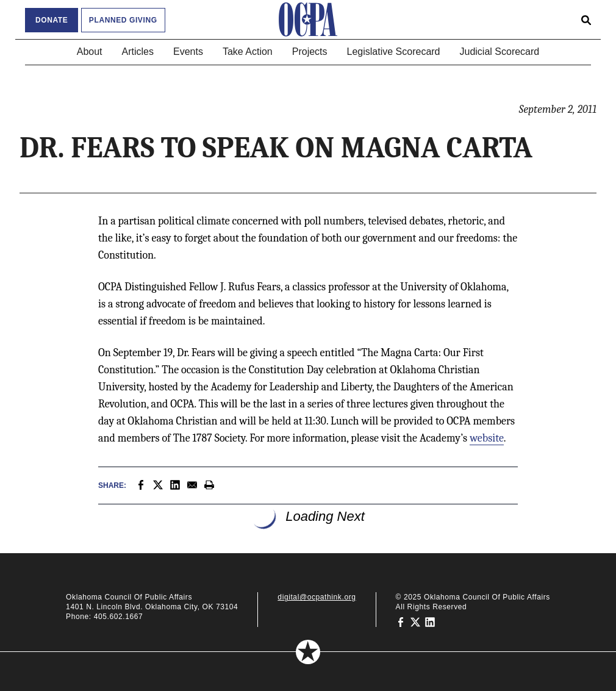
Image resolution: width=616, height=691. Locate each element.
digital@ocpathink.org (317, 597)
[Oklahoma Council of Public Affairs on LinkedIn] (430, 621)
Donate (52, 20)
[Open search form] (586, 20)
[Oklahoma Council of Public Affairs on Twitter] (415, 621)
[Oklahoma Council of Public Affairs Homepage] (308, 20)
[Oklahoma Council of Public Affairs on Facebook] (401, 621)
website (487, 438)
